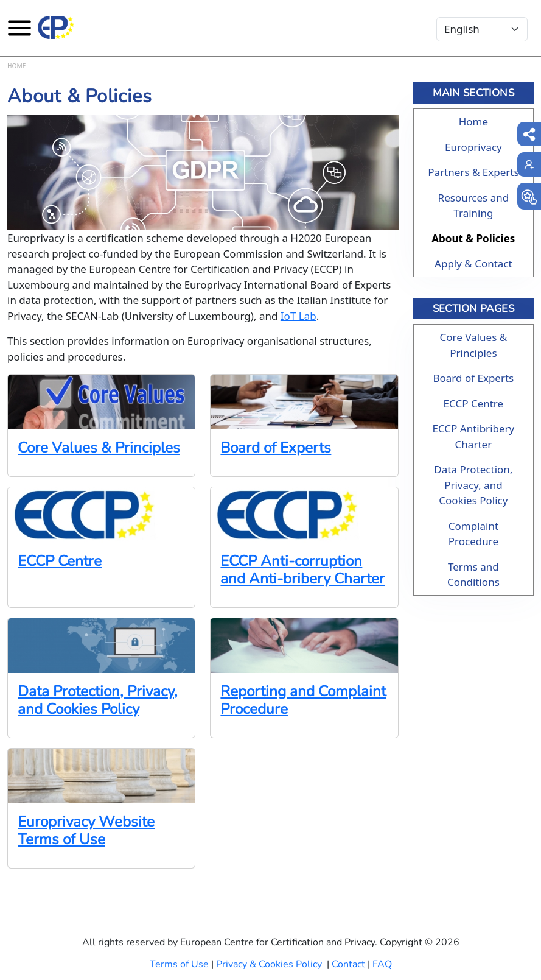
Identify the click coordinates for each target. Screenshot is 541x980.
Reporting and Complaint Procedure (303, 700)
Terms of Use (179, 964)
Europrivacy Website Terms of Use (86, 831)
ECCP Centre (60, 561)
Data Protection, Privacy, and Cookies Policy (98, 700)
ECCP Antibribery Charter (473, 436)
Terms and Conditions (473, 575)
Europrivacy (473, 147)
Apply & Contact (473, 263)
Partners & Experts (473, 172)
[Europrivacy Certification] (56, 27)
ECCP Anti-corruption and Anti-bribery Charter (302, 570)
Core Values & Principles (99, 448)
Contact (348, 964)
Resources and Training (474, 206)
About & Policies (473, 238)
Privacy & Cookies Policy (269, 964)
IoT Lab (298, 316)
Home (16, 66)
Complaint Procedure (473, 534)
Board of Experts (276, 448)
